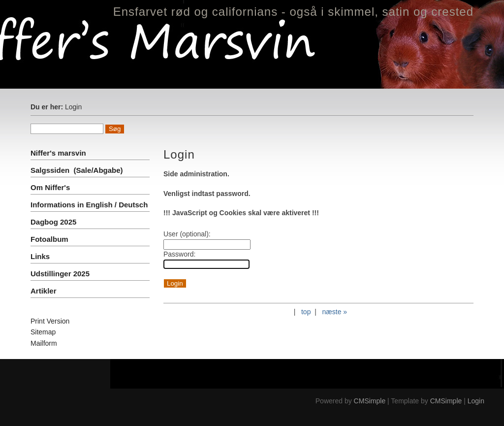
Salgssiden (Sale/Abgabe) (77, 170)
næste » (335, 312)
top (306, 312)
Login (476, 401)
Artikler (44, 291)
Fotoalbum (49, 239)
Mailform (44, 343)
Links (40, 256)
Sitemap (43, 332)
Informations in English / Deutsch (89, 205)
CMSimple (370, 401)
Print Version (50, 321)
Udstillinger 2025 (60, 274)
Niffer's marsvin (59, 153)
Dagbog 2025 (53, 222)
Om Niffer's (50, 187)
